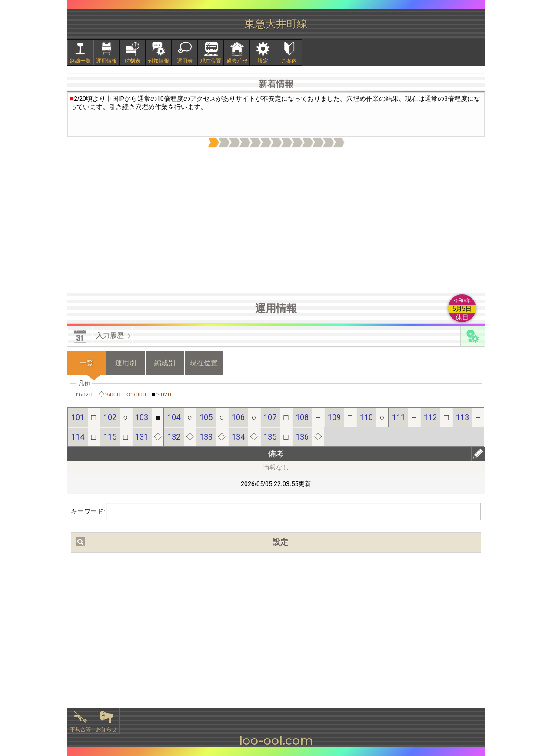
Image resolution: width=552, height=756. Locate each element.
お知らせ (106, 729)
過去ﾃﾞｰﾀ (237, 61)
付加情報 (159, 61)
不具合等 (80, 729)
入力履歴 (110, 335)
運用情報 (106, 61)
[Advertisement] (276, 220)
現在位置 (211, 61)
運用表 (185, 61)
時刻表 (133, 61)
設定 (263, 61)
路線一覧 (80, 61)
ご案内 (289, 61)
